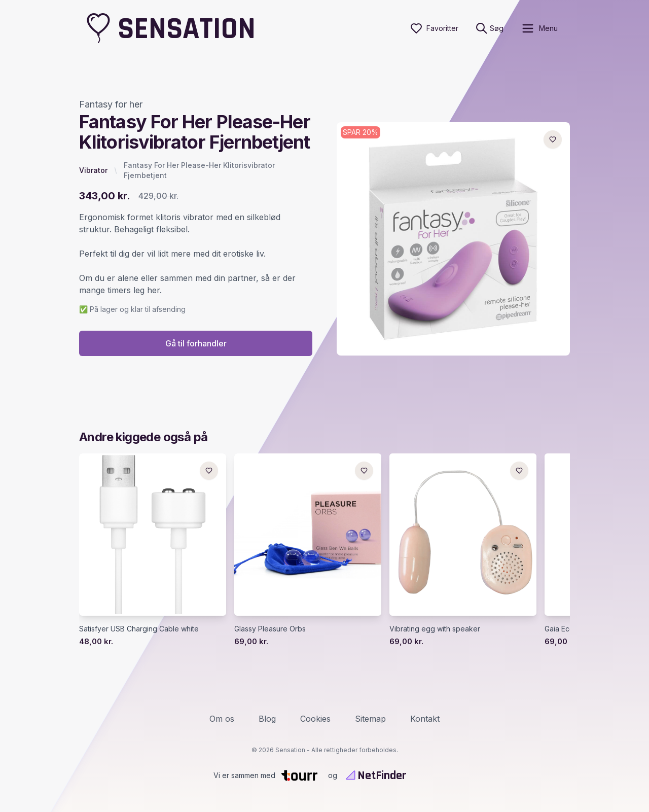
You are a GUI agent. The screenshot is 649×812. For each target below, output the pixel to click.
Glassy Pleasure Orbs (270, 629)
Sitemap (370, 719)
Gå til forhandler (196, 343)
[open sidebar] (539, 28)
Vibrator (93, 170)
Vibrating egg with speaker (435, 629)
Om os (222, 719)
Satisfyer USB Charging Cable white (139, 629)
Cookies (315, 719)
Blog (267, 719)
